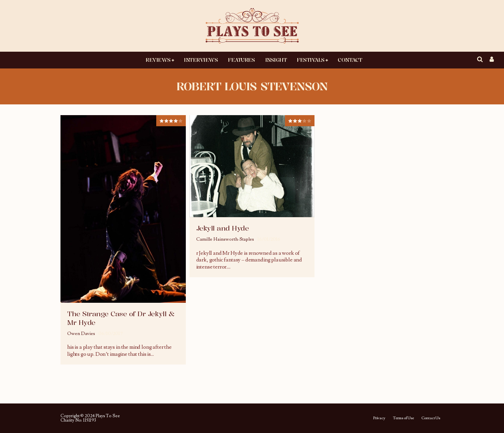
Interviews (201, 60)
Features (241, 60)
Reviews (158, 60)
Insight (276, 60)
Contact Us (431, 418)
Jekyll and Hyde (223, 228)
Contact (350, 60)
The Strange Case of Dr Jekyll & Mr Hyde (121, 318)
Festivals (311, 60)
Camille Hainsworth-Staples (225, 239)
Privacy (379, 418)
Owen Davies (81, 334)
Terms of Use (403, 418)
